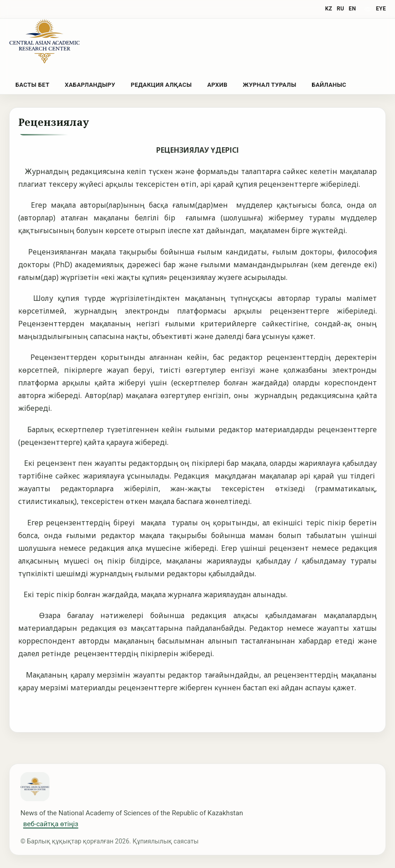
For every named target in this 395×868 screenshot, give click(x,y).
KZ (329, 9)
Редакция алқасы (161, 85)
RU (341, 9)
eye (381, 9)
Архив (217, 85)
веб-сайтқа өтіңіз (51, 824)
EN (352, 9)
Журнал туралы (270, 85)
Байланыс (329, 85)
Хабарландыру (90, 85)
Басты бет (32, 85)
